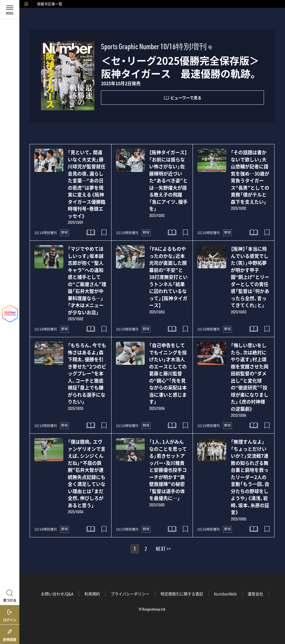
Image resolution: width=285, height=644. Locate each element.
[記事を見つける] (10, 595)
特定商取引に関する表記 (182, 594)
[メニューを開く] (10, 10)
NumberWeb (225, 594)
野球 (64, 232)
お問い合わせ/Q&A (57, 594)
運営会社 (255, 594)
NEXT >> (163, 550)
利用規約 (92, 594)
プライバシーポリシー (130, 594)
